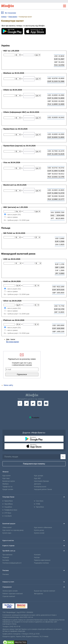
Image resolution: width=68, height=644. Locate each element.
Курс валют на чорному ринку (13, 530)
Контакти (37, 555)
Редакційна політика (41, 563)
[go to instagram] (40, 403)
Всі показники (11, 13)
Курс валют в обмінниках (43, 528)
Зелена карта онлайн (10, 591)
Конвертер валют (40, 487)
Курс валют (7, 476)
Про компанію (7, 555)
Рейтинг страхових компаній (13, 594)
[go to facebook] (20, 403)
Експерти (6, 560)
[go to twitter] (33, 403)
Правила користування (42, 560)
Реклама (6, 574)
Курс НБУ (37, 478)
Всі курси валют (13, 342)
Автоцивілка (38, 594)
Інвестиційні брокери (41, 481)
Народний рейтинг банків (43, 489)
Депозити (37, 484)
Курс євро (6, 478)
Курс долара (39, 476)
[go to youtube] (46, 403)
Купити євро (7, 533)
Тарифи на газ (7, 487)
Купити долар (39, 530)
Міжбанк (6, 484)
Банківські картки (9, 481)
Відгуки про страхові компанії (45, 591)
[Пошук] (63, 457)
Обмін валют (7, 528)
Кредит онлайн (8, 489)
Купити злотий (39, 533)
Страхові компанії (9, 596)
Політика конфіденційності (12, 563)
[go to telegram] (26, 403)
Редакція (6, 557)
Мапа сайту (8, 385)
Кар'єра (37, 557)
